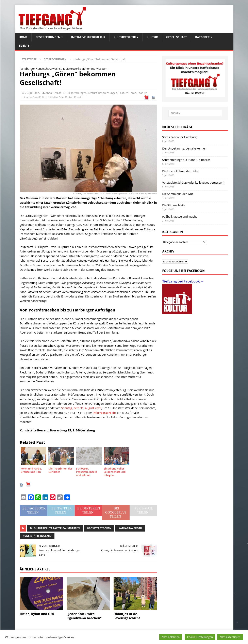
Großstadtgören (99, 528)
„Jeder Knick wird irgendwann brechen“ (84, 616)
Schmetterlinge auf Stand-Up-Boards (186, 160)
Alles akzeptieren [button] (230, 637)
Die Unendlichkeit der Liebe (180, 171)
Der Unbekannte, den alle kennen (184, 148)
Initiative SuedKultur (88, 37)
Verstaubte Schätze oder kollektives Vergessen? (193, 182)
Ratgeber (202, 37)
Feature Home (127, 93)
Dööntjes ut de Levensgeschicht (127, 616)
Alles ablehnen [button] (171, 637)
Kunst (78, 97)
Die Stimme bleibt (174, 205)
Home (23, 37)
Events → (26, 45)
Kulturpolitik (125, 37)
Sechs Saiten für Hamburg (179, 137)
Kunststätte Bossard (37, 536)
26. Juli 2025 (32, 93)
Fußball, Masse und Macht (179, 217)
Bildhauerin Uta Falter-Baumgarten (55, 528)
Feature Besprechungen (103, 93)
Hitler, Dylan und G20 (37, 614)
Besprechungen (48, 37)
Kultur (152, 37)
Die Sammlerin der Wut (178, 194)
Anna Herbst (53, 93)
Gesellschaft (177, 37)
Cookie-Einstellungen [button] (200, 637)
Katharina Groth (130, 528)
